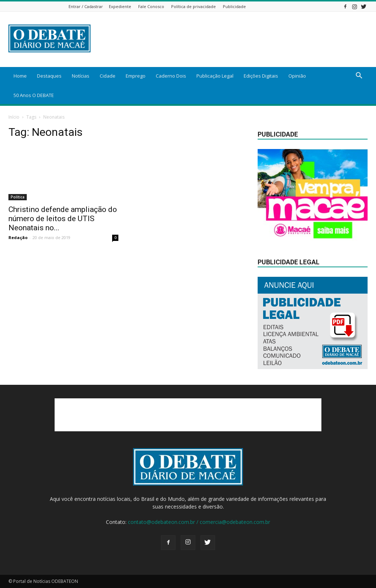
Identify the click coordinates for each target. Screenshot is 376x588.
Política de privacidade (193, 6)
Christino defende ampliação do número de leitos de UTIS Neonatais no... (63, 219)
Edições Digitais (261, 76)
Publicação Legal (215, 76)
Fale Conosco (151, 6)
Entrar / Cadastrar (86, 6)
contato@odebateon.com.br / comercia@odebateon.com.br (199, 522)
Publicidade (234, 6)
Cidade (108, 76)
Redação (18, 237)
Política (18, 197)
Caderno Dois (171, 76)
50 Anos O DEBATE (34, 95)
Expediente (120, 6)
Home (20, 76)
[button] (359, 76)
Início (14, 117)
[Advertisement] (188, 415)
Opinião (297, 76)
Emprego (136, 76)
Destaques (49, 76)
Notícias (81, 76)
